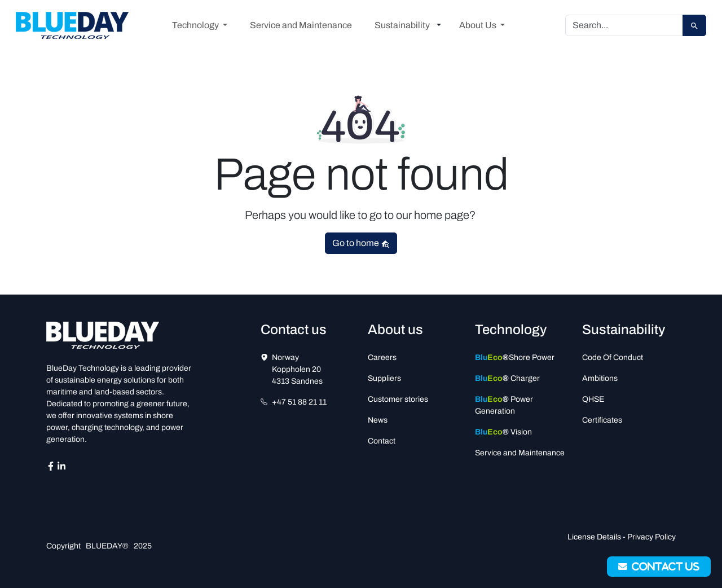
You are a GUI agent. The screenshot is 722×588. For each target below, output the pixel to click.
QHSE (593, 399)
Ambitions (600, 378)
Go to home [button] (361, 243)
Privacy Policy (651, 537)
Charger (507, 378)
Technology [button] (196, 25)
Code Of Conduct (613, 357)
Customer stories (398, 399)
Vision (503, 432)
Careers (382, 357)
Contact (382, 441)
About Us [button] (479, 25)
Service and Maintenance (301, 25)
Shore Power (515, 357)
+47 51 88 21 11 (299, 402)
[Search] (624, 25)
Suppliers (384, 378)
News (378, 420)
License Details (594, 537)
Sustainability (402, 25)
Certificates (602, 420)
